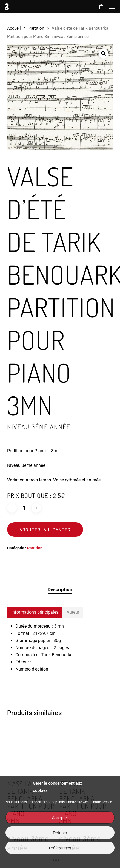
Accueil (14, 28)
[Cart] (101, 7)
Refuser (60, 833)
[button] (112, 7)
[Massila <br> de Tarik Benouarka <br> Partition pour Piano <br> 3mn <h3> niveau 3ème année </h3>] (32, 749)
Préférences (60, 848)
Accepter (60, 818)
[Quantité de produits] (24, 508)
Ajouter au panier (45, 530)
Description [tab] (60, 589)
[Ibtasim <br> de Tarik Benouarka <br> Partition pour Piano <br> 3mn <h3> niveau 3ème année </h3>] (85, 749)
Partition (36, 28)
